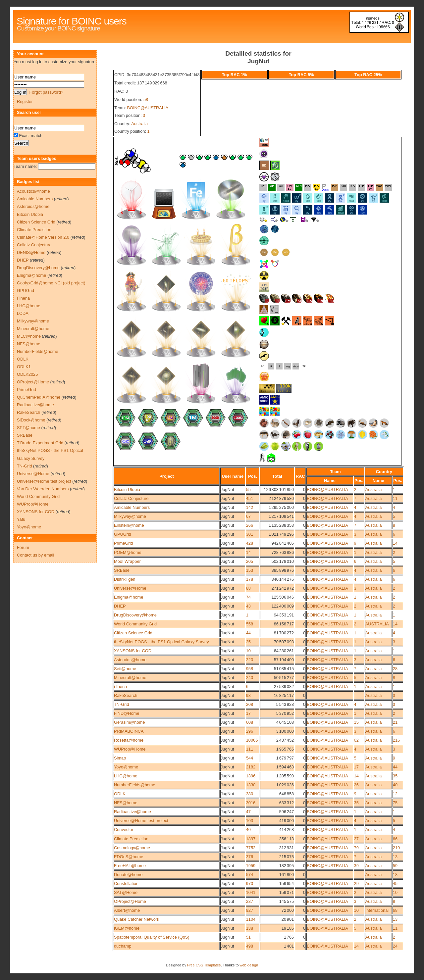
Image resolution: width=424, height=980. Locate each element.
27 (356, 839)
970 (250, 883)
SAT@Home (126, 892)
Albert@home (127, 910)
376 (250, 857)
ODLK (120, 794)
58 (146, 99)
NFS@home (126, 803)
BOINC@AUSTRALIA (148, 108)
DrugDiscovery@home (135, 615)
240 (250, 678)
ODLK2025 (27, 374)
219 (396, 848)
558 (250, 624)
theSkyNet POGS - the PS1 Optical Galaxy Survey (161, 642)
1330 (251, 785)
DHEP (120, 606)
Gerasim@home (129, 722)
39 (356, 866)
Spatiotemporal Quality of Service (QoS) (152, 937)
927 (250, 910)
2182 (251, 767)
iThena (120, 686)
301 (250, 534)
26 (356, 785)
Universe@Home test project (141, 821)
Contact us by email (35, 555)
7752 (251, 848)
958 (250, 669)
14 (395, 543)
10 (248, 651)
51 (248, 937)
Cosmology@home (132, 848)
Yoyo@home (126, 767)
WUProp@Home (130, 749)
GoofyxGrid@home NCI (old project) (51, 283)
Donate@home (128, 875)
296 (250, 731)
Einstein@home (129, 525)
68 (395, 910)
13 (395, 857)
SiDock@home (31, 420)
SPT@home (28, 428)
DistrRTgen (125, 579)
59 (395, 866)
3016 (251, 803)
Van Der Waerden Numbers (43, 489)
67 (248, 516)
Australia (139, 124)
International (377, 910)
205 (250, 561)
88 (248, 588)
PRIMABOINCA (129, 731)
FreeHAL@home (130, 866)
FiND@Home (127, 713)
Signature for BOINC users (72, 21)
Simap (120, 758)
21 (395, 722)
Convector (124, 830)
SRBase (122, 570)
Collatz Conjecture (131, 498)
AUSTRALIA (377, 624)
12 (395, 794)
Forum (23, 547)
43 (248, 606)
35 (395, 776)
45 (395, 883)
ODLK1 (24, 367)
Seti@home (125, 669)
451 (250, 498)
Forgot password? (46, 92)
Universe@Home (130, 588)
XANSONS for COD (133, 651)
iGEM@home (127, 928)
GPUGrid (123, 534)
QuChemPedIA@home (39, 397)
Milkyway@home (130, 516)
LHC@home (126, 776)
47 (248, 812)
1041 (251, 892)
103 (250, 821)
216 (396, 740)
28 (395, 669)
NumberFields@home (135, 785)
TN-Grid (122, 704)
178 (250, 579)
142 (250, 507)
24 (395, 946)
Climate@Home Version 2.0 (43, 237)
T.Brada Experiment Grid (40, 443)
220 (250, 660)
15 (356, 722)
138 (250, 928)
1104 (251, 919)
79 (356, 848)
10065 (252, 740)
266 (250, 525)
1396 (251, 776)
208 (250, 704)
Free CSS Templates (204, 965)
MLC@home (29, 336)
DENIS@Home (31, 252)
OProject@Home (130, 901)
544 (250, 758)
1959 (251, 866)
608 (250, 722)
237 (250, 901)
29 (356, 883)
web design (249, 965)
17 (248, 713)
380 (250, 794)
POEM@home (128, 552)
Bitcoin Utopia (127, 490)
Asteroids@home (130, 660)
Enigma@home (129, 597)
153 (250, 570)
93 (248, 695)
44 (248, 633)
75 (395, 803)
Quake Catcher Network (137, 919)
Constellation (126, 883)
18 (395, 875)
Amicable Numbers (132, 507)
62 (356, 740)
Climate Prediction (131, 839)
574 (250, 875)
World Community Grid (135, 624)
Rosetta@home (129, 740)
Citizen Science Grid (133, 633)
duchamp (123, 946)
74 (248, 597)
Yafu (21, 519)
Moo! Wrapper (127, 561)
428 (250, 543)
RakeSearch (126, 695)
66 (395, 839)
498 (250, 946)
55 (248, 490)
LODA (23, 313)
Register (25, 101)
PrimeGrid (124, 543)
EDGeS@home (129, 857)
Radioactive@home (132, 812)
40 (395, 785)
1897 (251, 839)
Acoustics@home (33, 191)
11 (395, 498)
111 (250, 749)
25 (248, 642)
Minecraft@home (130, 678)
